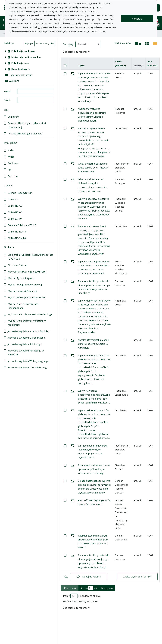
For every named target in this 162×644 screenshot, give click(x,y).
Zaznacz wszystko (45, 43)
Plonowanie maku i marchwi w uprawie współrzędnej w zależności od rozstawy (94, 469)
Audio (11, 150)
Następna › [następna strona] (107, 588)
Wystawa (14, 81)
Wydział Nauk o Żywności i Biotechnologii (30, 314)
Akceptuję (137, 19)
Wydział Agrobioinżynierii (21, 278)
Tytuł (81, 65)
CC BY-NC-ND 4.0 (17, 232)
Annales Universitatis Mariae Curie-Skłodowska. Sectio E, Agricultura (93, 344)
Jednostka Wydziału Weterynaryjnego (28, 361)
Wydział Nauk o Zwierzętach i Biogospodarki (23, 306)
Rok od (8, 91)
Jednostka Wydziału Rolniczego (24, 344)
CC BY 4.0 (13, 199)
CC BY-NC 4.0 (15, 206)
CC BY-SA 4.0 (15, 219)
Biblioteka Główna (17, 265)
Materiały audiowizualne (26, 57)
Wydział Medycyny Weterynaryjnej (26, 297)
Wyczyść (29, 43)
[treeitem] (29, 51)
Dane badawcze (21, 69)
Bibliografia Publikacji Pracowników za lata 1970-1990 (30, 257)
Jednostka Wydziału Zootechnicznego (28, 367)
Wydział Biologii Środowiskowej (25, 284)
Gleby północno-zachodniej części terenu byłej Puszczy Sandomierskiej (93, 168)
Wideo (11, 157)
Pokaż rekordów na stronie (82, 596)
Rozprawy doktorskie (20, 75)
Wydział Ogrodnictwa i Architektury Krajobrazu (27, 323)
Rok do (8, 100)
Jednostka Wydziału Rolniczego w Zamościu (26, 352)
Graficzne (13, 163)
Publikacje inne (20, 63)
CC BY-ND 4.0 (15, 212)
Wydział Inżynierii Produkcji (22, 291)
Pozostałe (13, 176)
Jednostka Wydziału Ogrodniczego (26, 338)
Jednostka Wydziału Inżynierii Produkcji (29, 331)
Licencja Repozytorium (20, 193)
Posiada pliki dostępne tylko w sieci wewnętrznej (27, 125)
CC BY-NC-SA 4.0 (17, 238)
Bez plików (13, 117)
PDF (10, 170)
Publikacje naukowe (23, 51)
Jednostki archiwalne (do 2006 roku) (27, 272)
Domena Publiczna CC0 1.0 (22, 225)
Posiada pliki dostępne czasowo (25, 133)
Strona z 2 (89, 588)
